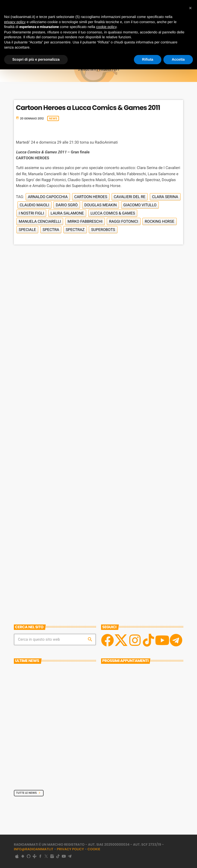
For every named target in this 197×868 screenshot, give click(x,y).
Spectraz (75, 230)
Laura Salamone (67, 213)
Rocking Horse (159, 221)
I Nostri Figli (31, 213)
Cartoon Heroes (91, 197)
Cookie (94, 849)
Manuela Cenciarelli (40, 221)
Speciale (27, 230)
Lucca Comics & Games (113, 213)
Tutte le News (29, 793)
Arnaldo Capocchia (48, 197)
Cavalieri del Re (130, 197)
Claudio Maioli (35, 205)
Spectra (51, 230)
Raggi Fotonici (124, 221)
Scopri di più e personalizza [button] (36, 59)
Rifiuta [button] (148, 59)
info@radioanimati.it (34, 849)
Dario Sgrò (67, 205)
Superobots (103, 230)
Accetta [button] (178, 59)
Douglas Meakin (101, 205)
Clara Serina (165, 197)
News (53, 118)
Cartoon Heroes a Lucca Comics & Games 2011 (88, 108)
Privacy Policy (71, 849)
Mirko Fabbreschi (85, 221)
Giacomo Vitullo (140, 205)
